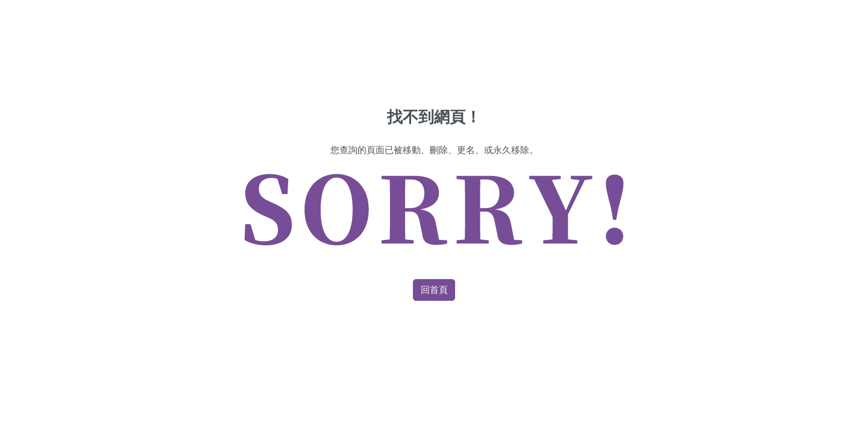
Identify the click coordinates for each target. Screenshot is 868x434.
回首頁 (434, 290)
